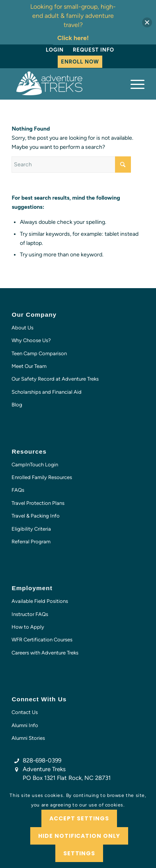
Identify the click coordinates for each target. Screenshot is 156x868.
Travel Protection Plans (38, 503)
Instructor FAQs (30, 614)
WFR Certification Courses (42, 640)
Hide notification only (79, 836)
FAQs (18, 490)
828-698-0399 (42, 760)
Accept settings (79, 818)
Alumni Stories (28, 738)
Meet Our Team (29, 366)
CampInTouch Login (35, 465)
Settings (79, 853)
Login (55, 50)
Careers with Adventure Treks (45, 653)
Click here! (73, 38)
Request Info (94, 50)
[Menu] (134, 84)
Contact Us (25, 712)
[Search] (71, 165)
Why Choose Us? (31, 340)
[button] (147, 22)
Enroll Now (80, 62)
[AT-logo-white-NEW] (65, 84)
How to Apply (28, 627)
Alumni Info (25, 725)
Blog (17, 405)
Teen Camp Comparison (39, 353)
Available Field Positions (40, 601)
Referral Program (31, 542)
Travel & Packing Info (36, 516)
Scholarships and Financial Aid (47, 392)
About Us (22, 328)
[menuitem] (55, 50)
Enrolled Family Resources (42, 477)
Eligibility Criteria (31, 529)
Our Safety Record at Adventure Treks (55, 379)
